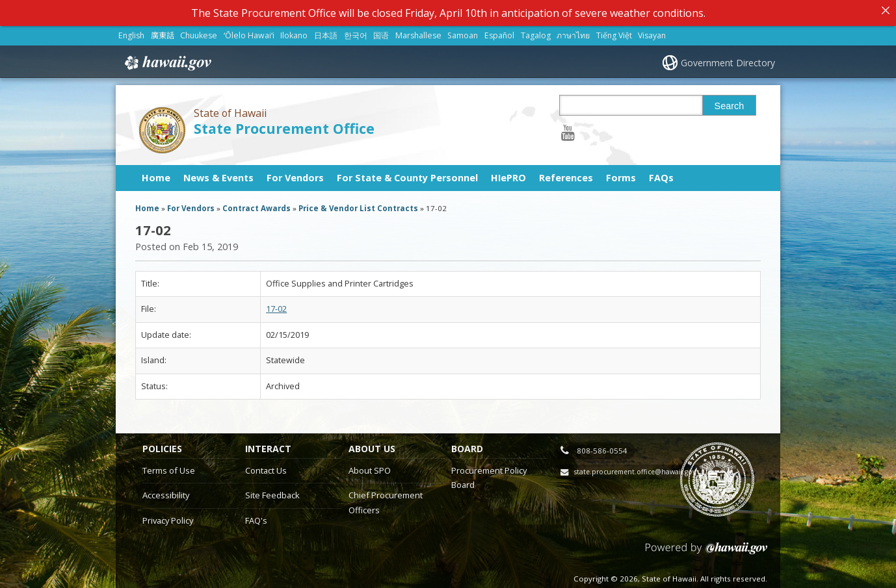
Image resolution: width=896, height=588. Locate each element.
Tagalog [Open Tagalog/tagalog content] (536, 32)
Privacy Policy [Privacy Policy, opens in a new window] (168, 517)
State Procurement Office (284, 124)
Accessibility (166, 491)
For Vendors (295, 174)
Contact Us (266, 467)
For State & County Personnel (407, 174)
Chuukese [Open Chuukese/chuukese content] (199, 32)
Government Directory (728, 59)
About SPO (370, 467)
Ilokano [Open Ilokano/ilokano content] (294, 32)
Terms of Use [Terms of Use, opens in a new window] (169, 467)
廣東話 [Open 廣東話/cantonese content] (163, 32)
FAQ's (256, 517)
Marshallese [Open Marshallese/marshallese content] (418, 32)
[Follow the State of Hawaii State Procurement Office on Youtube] (568, 128)
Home (156, 174)
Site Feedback (272, 491)
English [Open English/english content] (131, 32)
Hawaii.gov (167, 59)
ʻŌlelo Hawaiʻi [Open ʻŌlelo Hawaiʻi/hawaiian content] (249, 32)
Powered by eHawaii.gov (706, 549)
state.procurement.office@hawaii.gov (635, 468)
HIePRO (508, 174)
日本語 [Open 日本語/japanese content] (326, 32)
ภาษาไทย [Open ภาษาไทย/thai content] (573, 32)
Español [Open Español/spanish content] (499, 32)
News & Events (218, 174)
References (566, 174)
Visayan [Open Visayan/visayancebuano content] (652, 32)
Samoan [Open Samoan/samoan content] (463, 32)
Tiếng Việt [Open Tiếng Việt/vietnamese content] (614, 32)
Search (730, 102)
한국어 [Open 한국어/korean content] (356, 32)
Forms (621, 174)
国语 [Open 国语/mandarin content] (381, 32)
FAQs (661, 174)
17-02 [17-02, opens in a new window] (276, 306)
